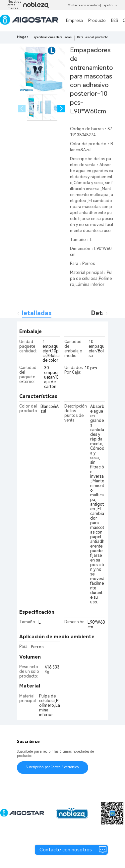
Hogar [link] (23, 37)
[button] (61, 109)
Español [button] (110, 5)
